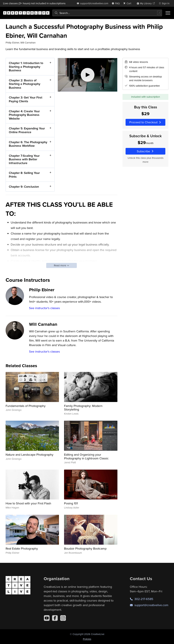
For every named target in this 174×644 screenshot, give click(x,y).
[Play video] (88, 75)
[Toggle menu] (168, 13)
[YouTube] (47, 618)
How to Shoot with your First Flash (28, 503)
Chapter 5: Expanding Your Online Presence (27, 130)
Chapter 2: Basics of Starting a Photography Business (25, 84)
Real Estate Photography (22, 548)
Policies (87, 639)
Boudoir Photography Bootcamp (85, 548)
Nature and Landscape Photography (29, 455)
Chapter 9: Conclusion (24, 187)
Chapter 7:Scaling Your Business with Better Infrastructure (24, 159)
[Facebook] (55, 618)
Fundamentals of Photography (26, 406)
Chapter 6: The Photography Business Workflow (28, 144)
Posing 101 (71, 503)
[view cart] (128, 3)
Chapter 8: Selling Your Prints (24, 175)
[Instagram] (63, 618)
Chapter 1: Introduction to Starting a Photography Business (26, 67)
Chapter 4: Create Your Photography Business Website (24, 115)
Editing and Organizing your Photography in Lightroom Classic (86, 456)
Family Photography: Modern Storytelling (83, 408)
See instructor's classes (44, 308)
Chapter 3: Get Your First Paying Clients (26, 99)
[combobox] (107, 13)
